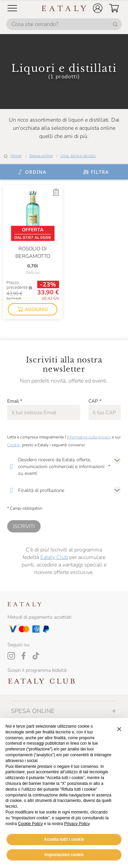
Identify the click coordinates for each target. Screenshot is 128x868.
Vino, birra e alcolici (78, 156)
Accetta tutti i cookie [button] (64, 839)
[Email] (44, 413)
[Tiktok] (36, 656)
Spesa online (41, 156)
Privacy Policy (77, 824)
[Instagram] (11, 656)
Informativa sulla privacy (89, 437)
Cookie (13, 445)
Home (16, 156)
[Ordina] (32, 172)
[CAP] (105, 413)
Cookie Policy (31, 824)
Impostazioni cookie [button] (64, 855)
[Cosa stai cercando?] (64, 24)
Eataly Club (54, 557)
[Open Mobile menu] (12, 8)
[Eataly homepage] (64, 8)
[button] (98, 8)
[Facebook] (24, 656)
